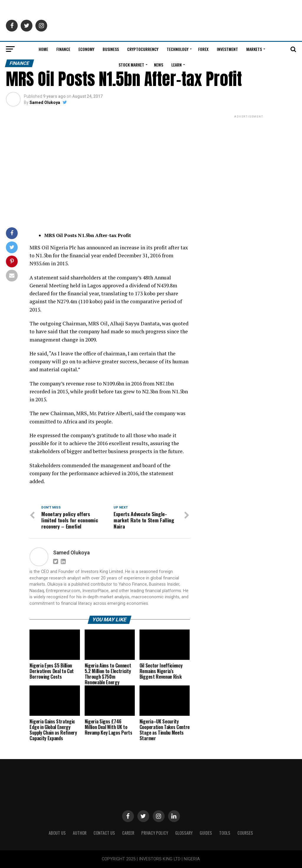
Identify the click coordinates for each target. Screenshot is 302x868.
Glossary (184, 833)
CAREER (128, 833)
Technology (178, 49)
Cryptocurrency (143, 49)
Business (111, 49)
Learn (177, 65)
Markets (254, 49)
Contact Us (104, 833)
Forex (203, 49)
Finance (63, 49)
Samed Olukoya (45, 102)
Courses (245, 833)
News (159, 65)
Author (80, 833)
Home (43, 49)
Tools (225, 833)
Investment (227, 49)
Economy (86, 49)
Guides (206, 833)
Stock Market (131, 65)
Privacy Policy (155, 833)
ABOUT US (57, 833)
